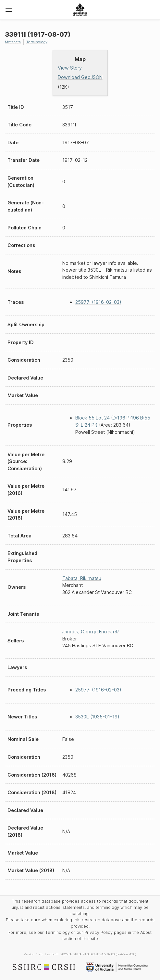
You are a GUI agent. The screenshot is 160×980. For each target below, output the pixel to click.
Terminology (37, 42)
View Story (70, 68)
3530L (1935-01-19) (97, 717)
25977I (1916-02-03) (98, 302)
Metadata (13, 42)
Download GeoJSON (80, 77)
